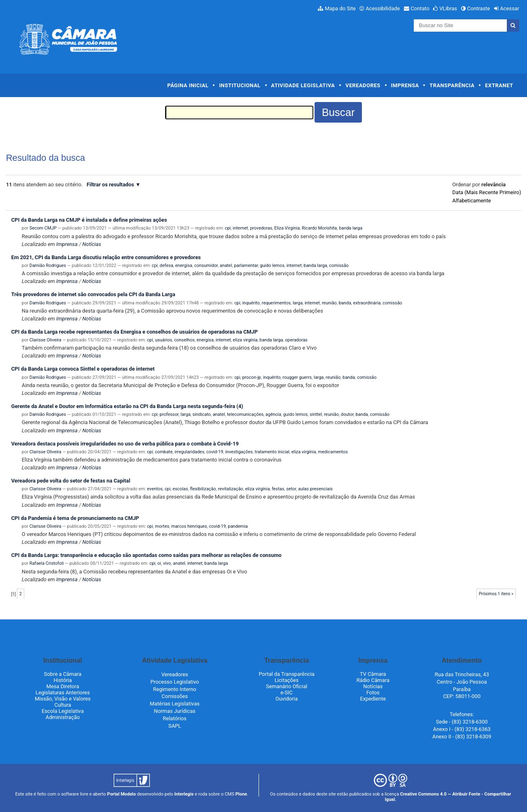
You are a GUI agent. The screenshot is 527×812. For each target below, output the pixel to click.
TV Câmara (373, 674)
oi (159, 563)
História (63, 680)
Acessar (509, 8)
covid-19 (215, 452)
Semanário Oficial (287, 686)
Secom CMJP (43, 228)
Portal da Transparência (286, 674)
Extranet (499, 85)
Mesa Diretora (63, 686)
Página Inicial (188, 85)
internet (240, 228)
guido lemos (272, 266)
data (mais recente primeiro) (487, 192)
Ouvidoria (287, 699)
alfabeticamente (472, 201)
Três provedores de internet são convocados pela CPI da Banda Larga (93, 294)
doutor (347, 414)
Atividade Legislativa (303, 85)
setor (291, 489)
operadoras (296, 340)
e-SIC (287, 693)
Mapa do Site (340, 8)
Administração (63, 717)
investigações (239, 452)
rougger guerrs (297, 377)
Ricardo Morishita (319, 228)
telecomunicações (245, 414)
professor (169, 414)
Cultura (63, 705)
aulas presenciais (315, 489)
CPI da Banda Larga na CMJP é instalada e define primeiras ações (89, 220)
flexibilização (203, 489)
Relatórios (175, 718)
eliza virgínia (245, 340)
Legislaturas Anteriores (63, 693)
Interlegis (184, 794)
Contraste (479, 8)
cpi (228, 228)
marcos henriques (189, 526)
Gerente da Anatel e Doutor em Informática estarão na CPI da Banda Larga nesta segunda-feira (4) (127, 406)
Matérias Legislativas (175, 704)
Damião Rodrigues (48, 266)
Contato (420, 8)
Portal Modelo (121, 794)
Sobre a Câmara (63, 674)
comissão (339, 266)
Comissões (175, 696)
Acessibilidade (383, 8)
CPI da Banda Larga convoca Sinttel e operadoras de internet (83, 369)
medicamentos (333, 452)
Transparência (452, 85)
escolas (180, 489)
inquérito (251, 303)
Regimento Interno (175, 689)
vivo (167, 563)
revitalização (230, 489)
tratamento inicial (272, 452)
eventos (155, 489)
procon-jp (252, 377)
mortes (162, 526)
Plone (241, 794)
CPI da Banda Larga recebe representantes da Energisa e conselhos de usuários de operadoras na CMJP (134, 332)
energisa (184, 266)
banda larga (351, 228)
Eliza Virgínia (287, 228)
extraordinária (367, 303)
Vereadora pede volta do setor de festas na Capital (71, 481)
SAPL (175, 726)
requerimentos (276, 303)
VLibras (448, 8)
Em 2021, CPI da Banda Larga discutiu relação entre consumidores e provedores (106, 257)
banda (345, 303)
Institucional (240, 85)
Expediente (373, 699)
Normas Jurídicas (175, 711)
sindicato (202, 414)
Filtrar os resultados (110, 184)
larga (298, 303)
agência (273, 414)
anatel (226, 266)
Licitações (287, 680)
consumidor (206, 266)
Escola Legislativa (63, 711)
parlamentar (246, 266)
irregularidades (189, 452)
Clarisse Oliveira (45, 340)
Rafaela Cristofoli (47, 563)
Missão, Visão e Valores (63, 699)
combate (164, 452)
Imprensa (405, 85)
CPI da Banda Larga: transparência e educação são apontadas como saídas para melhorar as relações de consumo (146, 555)
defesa (167, 266)
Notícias (92, 244)
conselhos (184, 340)
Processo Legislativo (175, 682)
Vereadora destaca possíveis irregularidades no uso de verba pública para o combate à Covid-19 (125, 444)
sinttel (316, 414)
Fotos (373, 693)
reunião (329, 303)
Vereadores (363, 85)
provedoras (261, 228)
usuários (163, 340)
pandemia (238, 526)
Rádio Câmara (373, 680)
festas (278, 489)
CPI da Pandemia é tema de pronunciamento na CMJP (75, 518)
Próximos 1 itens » (496, 594)
